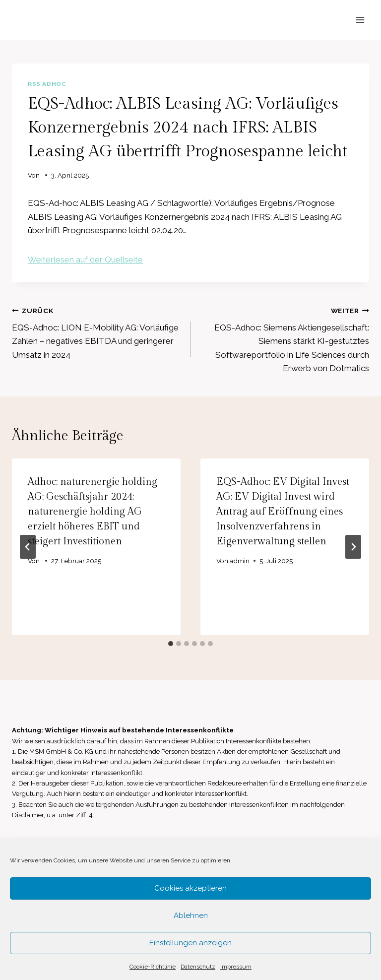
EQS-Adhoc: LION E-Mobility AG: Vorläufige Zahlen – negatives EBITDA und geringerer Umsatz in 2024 (97, 332)
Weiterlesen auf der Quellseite (85, 260)
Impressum (236, 967)
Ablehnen (191, 915)
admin (240, 561)
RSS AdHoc (47, 84)
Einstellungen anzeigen (190, 943)
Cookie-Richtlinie (153, 967)
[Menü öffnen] (360, 20)
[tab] (171, 644)
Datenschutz (198, 967)
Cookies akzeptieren (190, 888)
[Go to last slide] (28, 547)
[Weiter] (353, 547)
